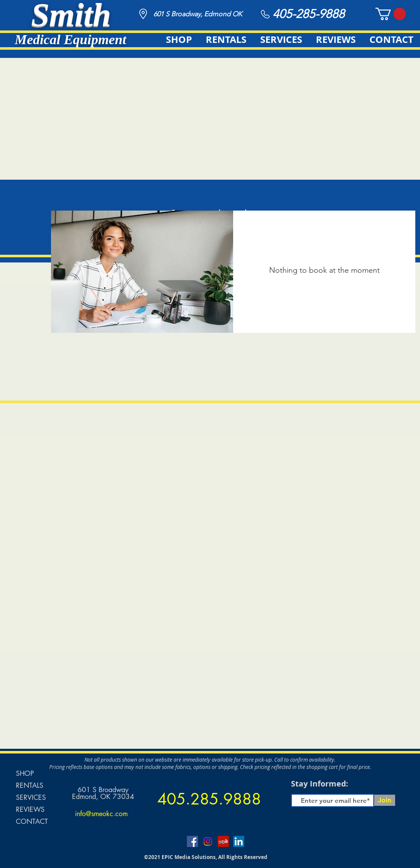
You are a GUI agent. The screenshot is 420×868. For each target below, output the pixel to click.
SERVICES (31, 797)
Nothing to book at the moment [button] (324, 270)
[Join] (385, 800)
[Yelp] (223, 841)
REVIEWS (30, 809)
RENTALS (30, 785)
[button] (391, 14)
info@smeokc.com (101, 814)
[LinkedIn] (239, 841)
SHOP (25, 773)
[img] (142, 272)
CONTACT (32, 821)
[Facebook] (192, 841)
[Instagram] (208, 841)
